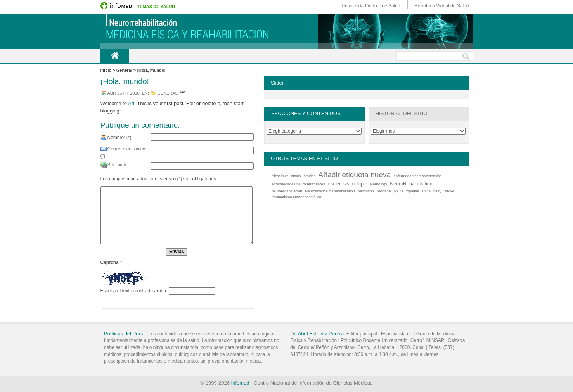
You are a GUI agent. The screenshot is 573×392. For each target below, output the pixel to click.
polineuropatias (406, 191)
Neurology (379, 184)
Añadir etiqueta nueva (355, 175)
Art (131, 103)
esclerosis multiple (348, 184)
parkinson (366, 191)
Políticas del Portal (125, 334)
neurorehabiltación (287, 191)
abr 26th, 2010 (124, 93)
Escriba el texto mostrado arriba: (134, 291)
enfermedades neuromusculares (298, 184)
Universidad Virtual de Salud (371, 6)
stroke (449, 191)
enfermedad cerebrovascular (417, 176)
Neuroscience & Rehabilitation (330, 191)
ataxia (296, 176)
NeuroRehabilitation (411, 184)
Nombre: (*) (119, 138)
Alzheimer (280, 176)
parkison (384, 191)
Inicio (115, 56)
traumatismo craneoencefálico (296, 197)
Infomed (240, 383)
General (167, 93)
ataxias (310, 176)
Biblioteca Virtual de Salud (442, 6)
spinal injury (432, 191)
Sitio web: (118, 165)
